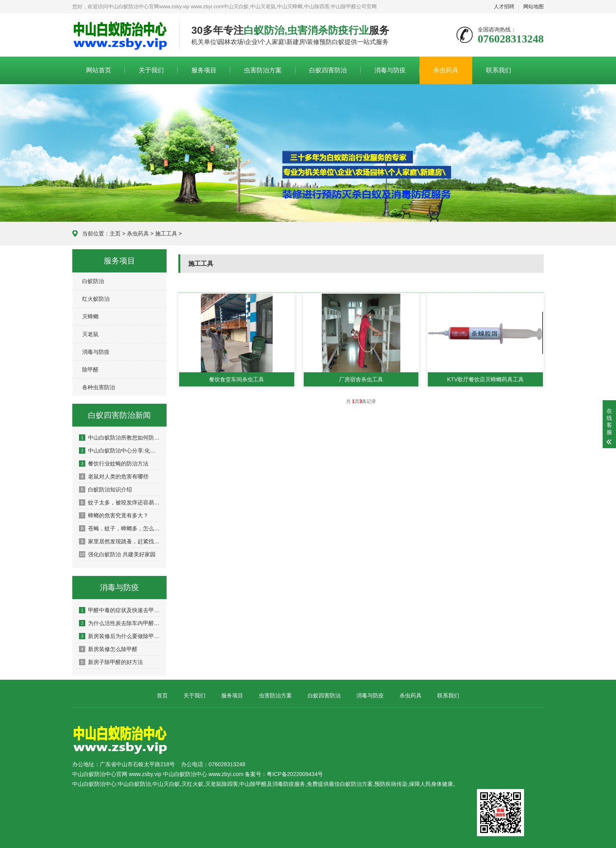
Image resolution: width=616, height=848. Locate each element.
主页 (115, 234)
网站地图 (533, 6)
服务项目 (204, 70)
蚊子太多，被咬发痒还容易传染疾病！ (120, 502)
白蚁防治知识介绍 (105, 489)
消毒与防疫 (390, 70)
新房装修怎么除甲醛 (108, 649)
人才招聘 (504, 6)
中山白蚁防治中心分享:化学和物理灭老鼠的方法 (120, 451)
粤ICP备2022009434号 (295, 774)
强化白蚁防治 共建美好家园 (117, 554)
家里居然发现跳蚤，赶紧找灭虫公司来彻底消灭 (120, 541)
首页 (162, 695)
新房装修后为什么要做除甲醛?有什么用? (120, 636)
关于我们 (151, 70)
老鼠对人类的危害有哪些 (114, 476)
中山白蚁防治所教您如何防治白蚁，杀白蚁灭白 (120, 438)
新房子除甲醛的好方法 (111, 662)
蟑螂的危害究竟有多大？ (114, 515)
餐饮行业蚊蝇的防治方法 (114, 464)
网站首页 (99, 70)
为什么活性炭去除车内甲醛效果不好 (120, 623)
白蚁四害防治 (328, 70)
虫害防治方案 (263, 70)
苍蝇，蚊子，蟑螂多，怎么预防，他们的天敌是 (120, 528)
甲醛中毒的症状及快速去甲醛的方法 (120, 610)
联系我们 (499, 70)
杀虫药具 (446, 70)
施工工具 (166, 234)
